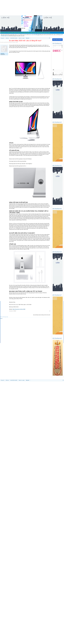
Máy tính (7, 42)
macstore (14, 42)
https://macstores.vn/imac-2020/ (19, 309)
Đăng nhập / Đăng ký (57, 40)
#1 (50, 311)
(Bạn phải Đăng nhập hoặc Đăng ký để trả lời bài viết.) (42, 315)
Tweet (1, 319)
